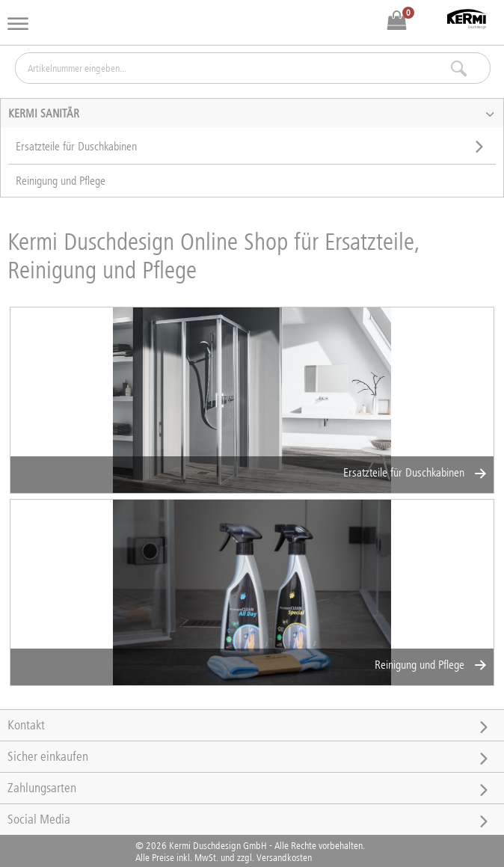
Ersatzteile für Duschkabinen (415, 472)
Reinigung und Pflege (430, 665)
